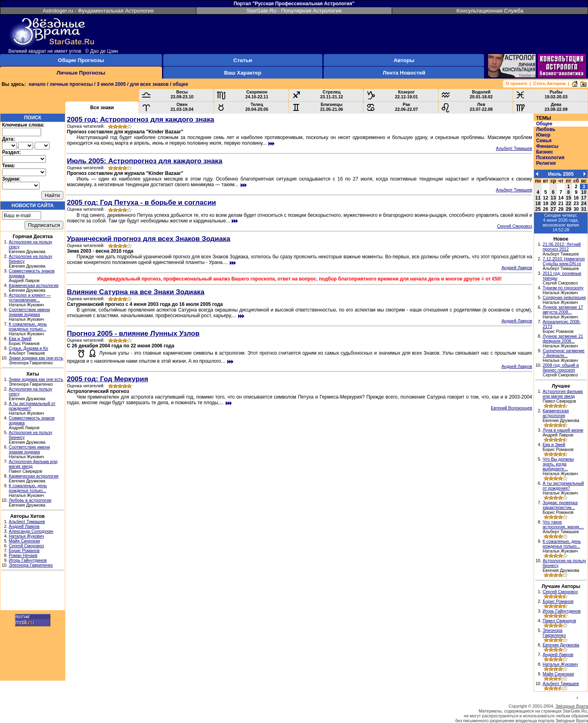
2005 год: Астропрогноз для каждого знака (141, 119)
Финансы (547, 146)
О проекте (516, 83)
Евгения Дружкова (561, 645)
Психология (550, 158)
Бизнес (544, 152)
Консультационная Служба (490, 11)
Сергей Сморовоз (26, 546)
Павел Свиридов (559, 621)
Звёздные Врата (572, 706)
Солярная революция (564, 297)
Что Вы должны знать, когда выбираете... (558, 464)
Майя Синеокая (25, 541)
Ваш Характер (243, 73)
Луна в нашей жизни (563, 430)
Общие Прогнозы (81, 60)
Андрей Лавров (24, 526)
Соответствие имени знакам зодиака (29, 312)
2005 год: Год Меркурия (108, 379)
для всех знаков (149, 84)
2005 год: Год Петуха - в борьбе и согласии (141, 202)
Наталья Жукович (27, 536)
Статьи (243, 60)
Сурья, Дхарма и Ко (29, 348)
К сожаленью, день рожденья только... (28, 326)
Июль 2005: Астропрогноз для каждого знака (145, 161)
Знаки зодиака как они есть (36, 358)
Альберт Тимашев (27, 521)
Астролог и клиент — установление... (30, 297)
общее (181, 84)
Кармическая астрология (34, 285)
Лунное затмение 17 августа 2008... (563, 310)
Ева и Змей (20, 339)
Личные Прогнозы (81, 73)
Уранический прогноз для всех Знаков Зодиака (149, 239)
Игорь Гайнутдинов (28, 560)
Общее (544, 124)
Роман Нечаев (23, 555)
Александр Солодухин (31, 531)
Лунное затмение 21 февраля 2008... (563, 339)
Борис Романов (24, 551)
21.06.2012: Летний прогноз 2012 (562, 247)
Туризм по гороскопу (563, 288)
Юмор (543, 135)
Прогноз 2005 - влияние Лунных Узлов (133, 333)
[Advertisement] (33, 592)
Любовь (546, 129)
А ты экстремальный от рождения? (563, 486)
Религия (546, 163)
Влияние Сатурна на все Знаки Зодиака (136, 292)
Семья (544, 141)
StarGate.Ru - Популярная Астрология (294, 11)
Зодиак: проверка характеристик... (560, 505)
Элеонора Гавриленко (31, 565)
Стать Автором (549, 83)
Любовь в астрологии (30, 500)
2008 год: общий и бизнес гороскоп (561, 368)
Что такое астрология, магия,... (563, 524)
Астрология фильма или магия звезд (563, 394)
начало (37, 84)
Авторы (404, 60)
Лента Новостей (404, 73)
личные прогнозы (71, 84)
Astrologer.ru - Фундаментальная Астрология (98, 11)
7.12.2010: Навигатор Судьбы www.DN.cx (564, 261)
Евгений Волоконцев (511, 408)
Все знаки (102, 108)
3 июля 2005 (111, 84)
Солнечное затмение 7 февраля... (563, 353)
